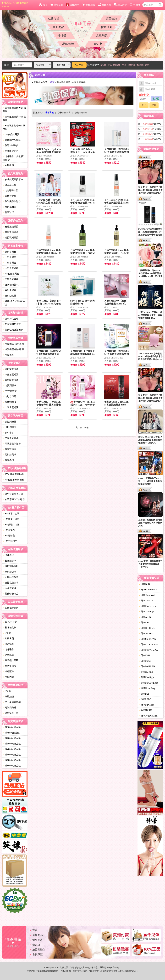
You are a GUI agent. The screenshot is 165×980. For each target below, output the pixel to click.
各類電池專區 (11, 608)
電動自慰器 (10, 290)
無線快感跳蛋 (11, 232)
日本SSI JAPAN (147, 639)
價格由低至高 (64, 113)
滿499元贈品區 (11, 733)
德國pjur (144, 694)
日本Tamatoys (146, 612)
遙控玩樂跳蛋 (11, 238)
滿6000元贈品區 (12, 760)
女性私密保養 (11, 577)
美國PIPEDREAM (148, 683)
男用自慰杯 (10, 252)
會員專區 (38, 954)
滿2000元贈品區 (12, 738)
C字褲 (7, 633)
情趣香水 (8, 555)
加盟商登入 (39, 950)
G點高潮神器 (10, 190)
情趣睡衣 (8, 649)
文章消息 (102, 35)
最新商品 (58, 27)
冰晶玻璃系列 (11, 588)
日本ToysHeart (147, 595)
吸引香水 (8, 433)
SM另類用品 (10, 541)
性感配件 (8, 671)
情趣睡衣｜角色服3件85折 (14, 158)
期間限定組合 (11, 151)
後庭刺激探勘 (11, 566)
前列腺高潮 (10, 455)
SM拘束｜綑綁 (11, 519)
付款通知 (107, 27)
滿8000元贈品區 (12, 766)
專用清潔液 (10, 572)
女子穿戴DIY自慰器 (14, 499)
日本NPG (144, 584)
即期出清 (8, 165)
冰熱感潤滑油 (11, 375)
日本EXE (144, 623)
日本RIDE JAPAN (148, 644)
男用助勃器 (10, 296)
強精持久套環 (11, 319)
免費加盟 (88, 5)
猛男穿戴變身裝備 (13, 494)
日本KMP (144, 655)
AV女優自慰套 (11, 274)
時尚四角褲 (10, 708)
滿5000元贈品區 (12, 755)
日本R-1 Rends (147, 628)
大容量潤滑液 (11, 407)
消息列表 (38, 940)
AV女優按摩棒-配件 (14, 480)
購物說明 (73, 5)
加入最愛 (120, 5)
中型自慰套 (10, 263)
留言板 (98, 44)
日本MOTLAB (147, 666)
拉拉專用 (8, 460)
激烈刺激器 (10, 422)
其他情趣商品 (11, 594)
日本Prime (145, 661)
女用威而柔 (10, 207)
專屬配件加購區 (12, 140)
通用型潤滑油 (11, 369)
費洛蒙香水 (10, 561)
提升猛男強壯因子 (13, 330)
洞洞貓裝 (8, 644)
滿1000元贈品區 (12, 727)
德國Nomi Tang (147, 688)
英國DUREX (146, 672)
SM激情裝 (9, 536)
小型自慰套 (10, 257)
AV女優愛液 (10, 391)
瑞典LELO (145, 699)
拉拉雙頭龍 (10, 449)
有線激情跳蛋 (11, 227)
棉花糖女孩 (10, 628)
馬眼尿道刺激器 (12, 444)
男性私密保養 (11, 583)
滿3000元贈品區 (12, 744)
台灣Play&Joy (146, 705)
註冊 (154, 105)
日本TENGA (146, 601)
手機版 (135, 5)
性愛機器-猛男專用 (13, 344)
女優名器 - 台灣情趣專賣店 (15, 5)
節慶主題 (8, 639)
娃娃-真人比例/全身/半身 (14, 303)
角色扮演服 (10, 666)
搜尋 (79, 65)
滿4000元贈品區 (12, 749)
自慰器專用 (10, 397)
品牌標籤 (68, 44)
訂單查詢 (111, 19)
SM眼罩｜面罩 (11, 514)
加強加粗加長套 (12, 324)
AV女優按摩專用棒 (13, 474)
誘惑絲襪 (8, 655)
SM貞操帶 (9, 530)
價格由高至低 (81, 113)
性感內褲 (8, 677)
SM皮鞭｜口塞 (11, 525)
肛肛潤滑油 (10, 427)
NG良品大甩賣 (11, 134)
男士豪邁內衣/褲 (12, 702)
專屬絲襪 (8, 697)
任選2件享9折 (11, 145)
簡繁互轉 (104, 5)
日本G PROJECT (148, 590)
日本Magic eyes (147, 606)
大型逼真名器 (11, 268)
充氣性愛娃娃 (11, 279)
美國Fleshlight (147, 677)
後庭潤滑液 (10, 402)
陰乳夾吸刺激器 (12, 201)
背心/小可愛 (10, 622)
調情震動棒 (10, 196)
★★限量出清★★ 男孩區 (14, 110)
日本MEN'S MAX (148, 650)
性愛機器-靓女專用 (13, 349)
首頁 (43, 5)
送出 (144, 105)
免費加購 (54, 19)
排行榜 (62, 35)
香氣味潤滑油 (11, 380)
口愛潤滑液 (10, 386)
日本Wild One (146, 634)
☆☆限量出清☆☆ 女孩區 (14, 118)
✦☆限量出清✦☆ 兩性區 (14, 127)
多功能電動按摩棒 (13, 179)
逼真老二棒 (10, 185)
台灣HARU (145, 710)
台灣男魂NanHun (148, 716)
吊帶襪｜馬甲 (11, 660)
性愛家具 (8, 355)
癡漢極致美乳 (11, 285)
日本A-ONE (146, 617)
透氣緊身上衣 (11, 713)
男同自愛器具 (11, 438)
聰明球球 (8, 212)
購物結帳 (57, 5)
